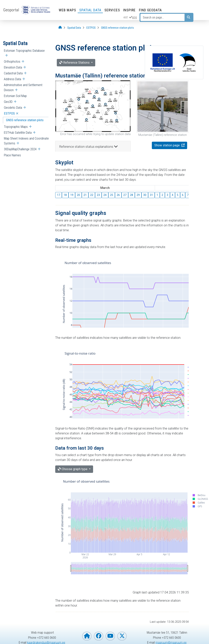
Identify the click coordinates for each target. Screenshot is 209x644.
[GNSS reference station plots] (117, 28)
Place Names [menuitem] (12, 155)
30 (145, 195)
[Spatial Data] (74, 28)
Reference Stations (75, 63)
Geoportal (11, 10)
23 (98, 195)
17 (59, 195)
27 (125, 195)
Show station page (167, 145)
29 (138, 195)
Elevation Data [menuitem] (13, 67)
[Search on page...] (162, 17)
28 (132, 195)
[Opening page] (60, 28)
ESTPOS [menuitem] (9, 113)
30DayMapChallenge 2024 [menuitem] (20, 149)
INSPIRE (129, 10)
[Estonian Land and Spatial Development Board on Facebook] (99, 636)
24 (105, 195)
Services (112, 10)
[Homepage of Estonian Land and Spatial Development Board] (87, 636)
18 (65, 195)
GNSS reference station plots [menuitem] (25, 120)
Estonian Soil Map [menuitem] (15, 96)
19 (72, 195)
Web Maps (67, 10)
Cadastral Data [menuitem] (13, 73)
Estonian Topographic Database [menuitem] (24, 51)
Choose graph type (73, 469)
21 (85, 195)
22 (92, 195)
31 (151, 195)
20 (78, 195)
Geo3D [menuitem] (8, 102)
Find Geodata (150, 10)
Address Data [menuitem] (12, 79)
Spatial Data (90, 10)
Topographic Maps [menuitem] (16, 127)
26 (118, 195)
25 (112, 195)
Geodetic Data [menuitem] (13, 108)
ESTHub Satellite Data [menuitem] (18, 133)
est (126, 17)
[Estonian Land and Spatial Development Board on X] (122, 636)
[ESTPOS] (91, 28)
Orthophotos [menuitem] (12, 61)
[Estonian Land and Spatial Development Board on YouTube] (110, 636)
